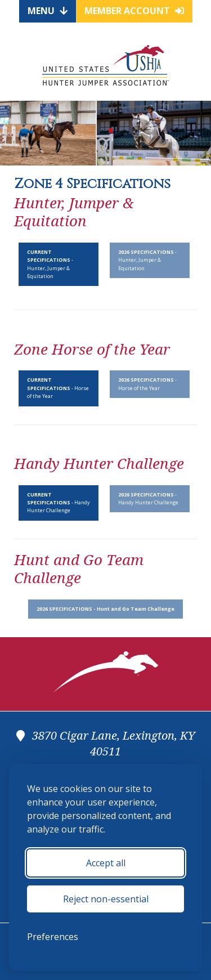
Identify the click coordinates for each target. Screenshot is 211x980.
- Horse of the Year (58, 388)
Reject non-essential (106, 899)
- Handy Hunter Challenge (59, 503)
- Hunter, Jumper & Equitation (50, 264)
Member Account (134, 11)
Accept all (106, 863)
